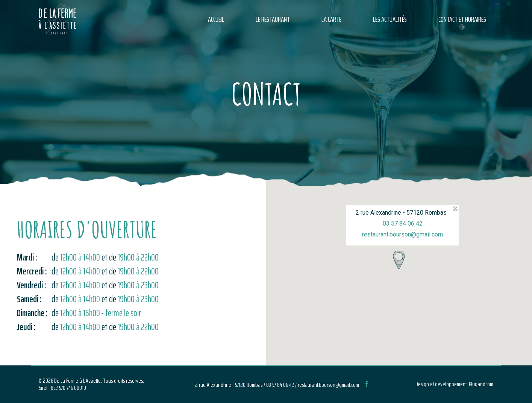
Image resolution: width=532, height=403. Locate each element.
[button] (399, 260)
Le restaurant (273, 19)
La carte (331, 19)
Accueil (216, 19)
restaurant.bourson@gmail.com (402, 234)
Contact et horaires (462, 19)
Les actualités (390, 19)
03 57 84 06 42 (403, 223)
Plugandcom (481, 384)
